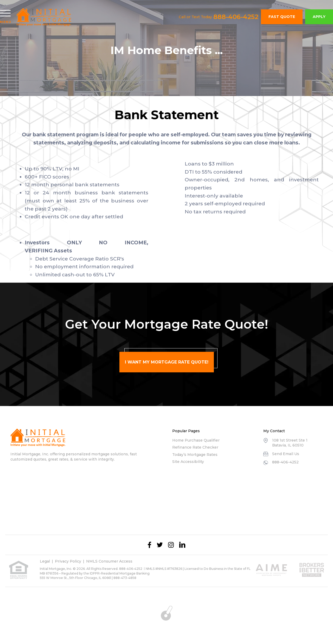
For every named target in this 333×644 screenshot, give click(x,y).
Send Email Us (286, 454)
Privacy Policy (68, 561)
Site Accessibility (188, 462)
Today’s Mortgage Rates (195, 455)
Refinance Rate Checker (195, 447)
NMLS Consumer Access (109, 561)
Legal (45, 561)
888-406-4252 (236, 17)
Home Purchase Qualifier (196, 440)
